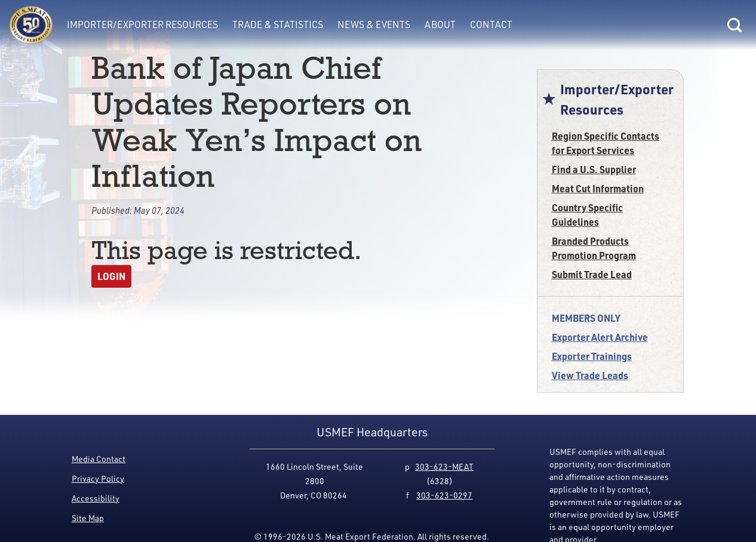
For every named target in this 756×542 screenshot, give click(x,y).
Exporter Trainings (592, 356)
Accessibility (96, 498)
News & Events (374, 24)
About (440, 24)
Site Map (88, 518)
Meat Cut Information (598, 188)
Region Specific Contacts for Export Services (606, 143)
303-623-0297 (444, 495)
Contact (491, 24)
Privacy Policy (98, 478)
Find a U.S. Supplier (594, 169)
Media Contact (99, 459)
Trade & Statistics (278, 24)
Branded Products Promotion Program (594, 248)
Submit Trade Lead (592, 274)
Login (111, 276)
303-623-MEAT (444, 466)
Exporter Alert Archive (600, 337)
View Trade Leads (590, 375)
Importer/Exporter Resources (142, 24)
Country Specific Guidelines (587, 215)
